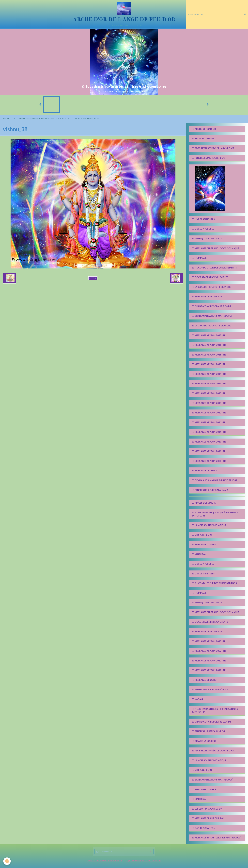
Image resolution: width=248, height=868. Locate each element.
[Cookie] (7, 861)
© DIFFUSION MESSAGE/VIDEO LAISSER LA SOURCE (40, 119)
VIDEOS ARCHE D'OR (85, 119)
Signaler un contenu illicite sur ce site (144, 861)
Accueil (6, 119)
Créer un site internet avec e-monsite (105, 861)
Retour (93, 278)
